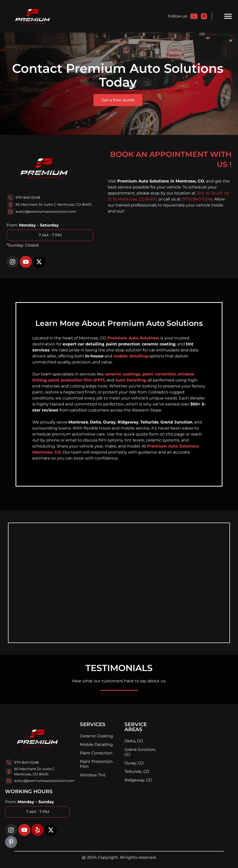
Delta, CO (134, 741)
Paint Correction (96, 753)
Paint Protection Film (96, 764)
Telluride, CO (137, 772)
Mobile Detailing (96, 744)
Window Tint (93, 775)
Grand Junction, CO (140, 752)
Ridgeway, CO (138, 780)
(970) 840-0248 (197, 199)
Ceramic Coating (96, 736)
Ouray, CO (134, 763)
